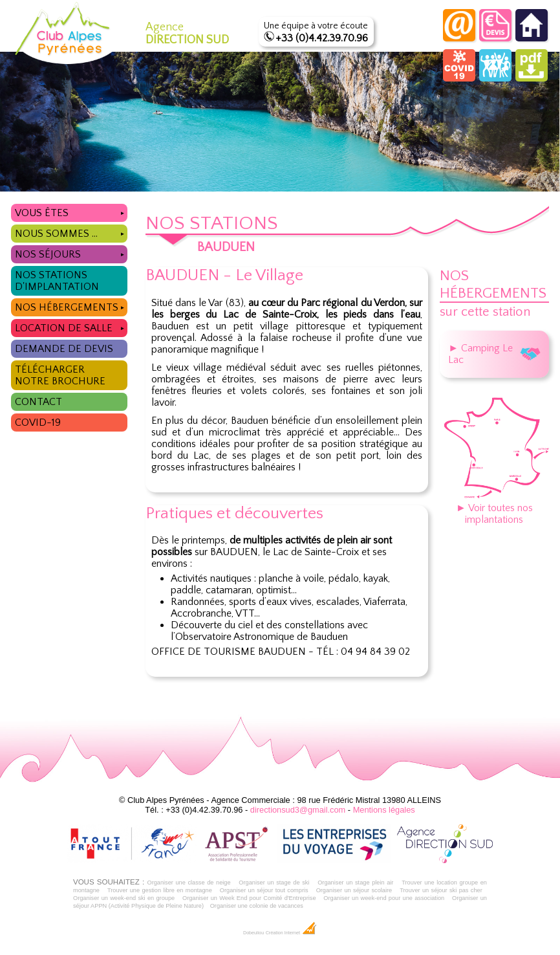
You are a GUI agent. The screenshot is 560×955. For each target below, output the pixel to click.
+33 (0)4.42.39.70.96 (322, 38)
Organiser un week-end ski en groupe (124, 898)
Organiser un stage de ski (274, 883)
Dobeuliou (253, 933)
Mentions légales (384, 810)
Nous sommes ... (71, 232)
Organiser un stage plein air (355, 883)
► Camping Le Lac (494, 354)
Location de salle (71, 326)
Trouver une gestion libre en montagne (160, 890)
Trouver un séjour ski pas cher (441, 890)
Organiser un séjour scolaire (354, 890)
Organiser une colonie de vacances (257, 906)
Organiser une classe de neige (188, 883)
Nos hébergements (71, 306)
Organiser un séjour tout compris (264, 890)
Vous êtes (71, 211)
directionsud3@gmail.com (298, 810)
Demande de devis (64, 349)
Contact (38, 402)
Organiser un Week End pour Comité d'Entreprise (249, 898)
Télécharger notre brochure (60, 375)
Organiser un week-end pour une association (384, 898)
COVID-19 (38, 423)
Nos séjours (71, 253)
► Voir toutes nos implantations (494, 508)
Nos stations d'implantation (57, 281)
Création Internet (291, 933)
